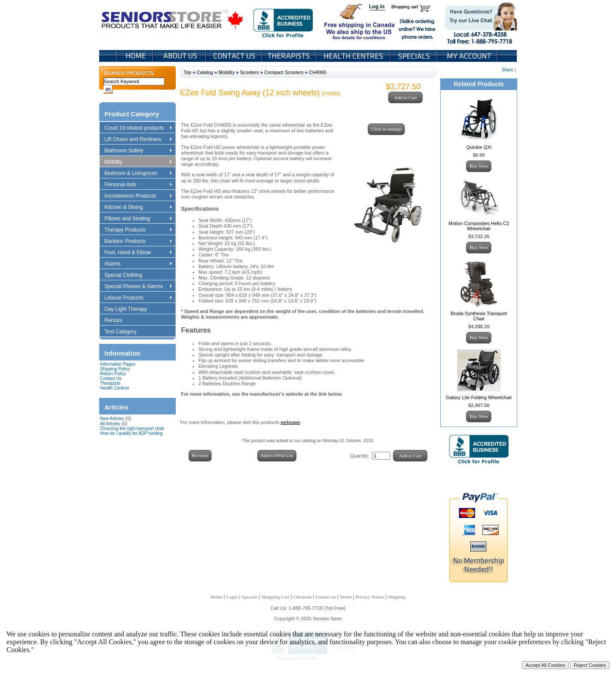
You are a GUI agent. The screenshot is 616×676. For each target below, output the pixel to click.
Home (135, 56)
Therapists (290, 56)
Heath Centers (354, 56)
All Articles (110, 424)
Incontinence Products (138, 196)
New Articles (112, 419)
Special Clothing (127, 276)
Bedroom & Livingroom (138, 174)
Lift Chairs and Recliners (138, 140)
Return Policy (113, 374)
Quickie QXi (479, 147)
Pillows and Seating (138, 219)
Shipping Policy (115, 369)
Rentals (117, 321)
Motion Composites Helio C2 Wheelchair (479, 226)
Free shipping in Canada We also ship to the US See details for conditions (342, 21)
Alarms (138, 264)
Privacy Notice (370, 597)
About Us (180, 56)
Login (378, 8)
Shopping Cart (414, 8)
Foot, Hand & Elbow (138, 253)
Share (507, 70)
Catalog (205, 72)
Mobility (138, 162)
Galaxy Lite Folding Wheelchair (479, 397)
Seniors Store (173, 21)
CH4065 (318, 72)
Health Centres (115, 388)
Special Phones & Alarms (139, 287)
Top (187, 72)
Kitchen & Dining (138, 208)
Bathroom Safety (138, 151)
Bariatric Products (138, 242)
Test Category (125, 332)
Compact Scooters (284, 72)
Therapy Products (138, 230)
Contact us (326, 597)
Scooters (249, 72)
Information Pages (118, 364)
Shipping (397, 597)
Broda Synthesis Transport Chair (479, 316)
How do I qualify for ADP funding (131, 433)
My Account (468, 56)
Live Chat (478, 21)
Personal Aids (138, 185)
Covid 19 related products (139, 128)
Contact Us (235, 56)
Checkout (302, 597)
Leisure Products (138, 298)
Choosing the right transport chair (132, 429)
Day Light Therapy (130, 309)
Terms (346, 597)
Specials (415, 56)
